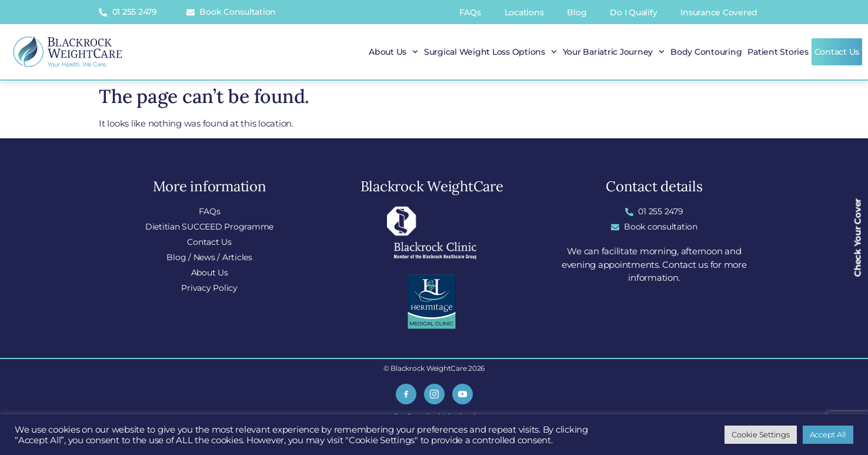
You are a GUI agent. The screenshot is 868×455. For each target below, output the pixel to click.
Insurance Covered (719, 12)
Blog (577, 12)
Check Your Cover (858, 238)
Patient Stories (778, 52)
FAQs (470, 12)
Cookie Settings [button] (760, 434)
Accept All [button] (828, 434)
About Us (393, 52)
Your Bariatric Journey (614, 52)
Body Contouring (706, 52)
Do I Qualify (633, 12)
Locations (524, 12)
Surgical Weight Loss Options (490, 52)
